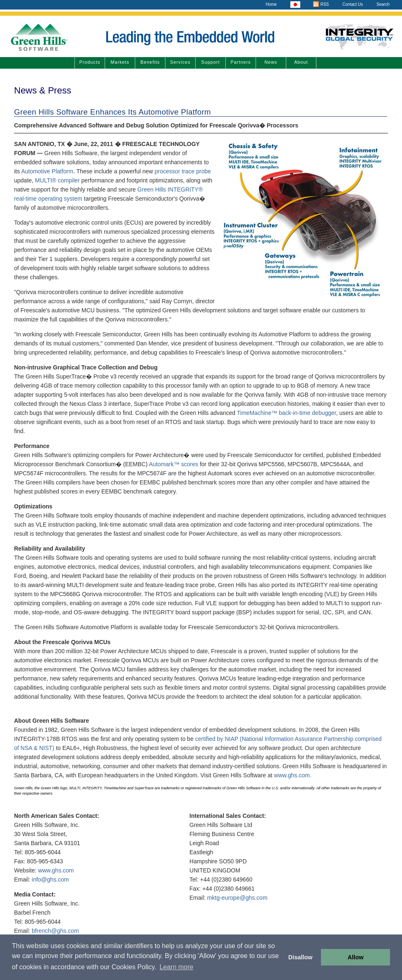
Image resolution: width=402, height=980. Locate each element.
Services (180, 62)
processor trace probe (183, 171)
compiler (69, 180)
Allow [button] (356, 957)
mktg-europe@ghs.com (237, 898)
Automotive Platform (47, 171)
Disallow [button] (300, 957)
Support (211, 62)
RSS (321, 4)
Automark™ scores (173, 464)
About (301, 62)
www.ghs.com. (293, 775)
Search (383, 4)
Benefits (150, 62)
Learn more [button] (177, 967)
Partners (241, 62)
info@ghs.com (50, 879)
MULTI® (46, 180)
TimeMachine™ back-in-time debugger (287, 413)
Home (271, 4)
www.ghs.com (56, 870)
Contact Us (353, 4)
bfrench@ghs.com (55, 931)
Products (90, 62)
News (271, 62)
